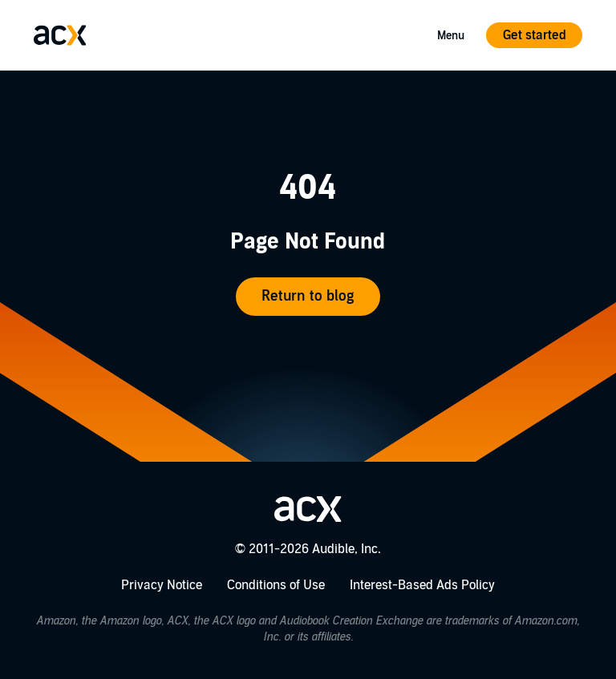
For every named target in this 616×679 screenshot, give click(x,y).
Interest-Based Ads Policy (422, 585)
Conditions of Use (276, 585)
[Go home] (60, 35)
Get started (535, 35)
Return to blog (308, 296)
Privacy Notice (162, 585)
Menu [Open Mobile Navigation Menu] (451, 36)
